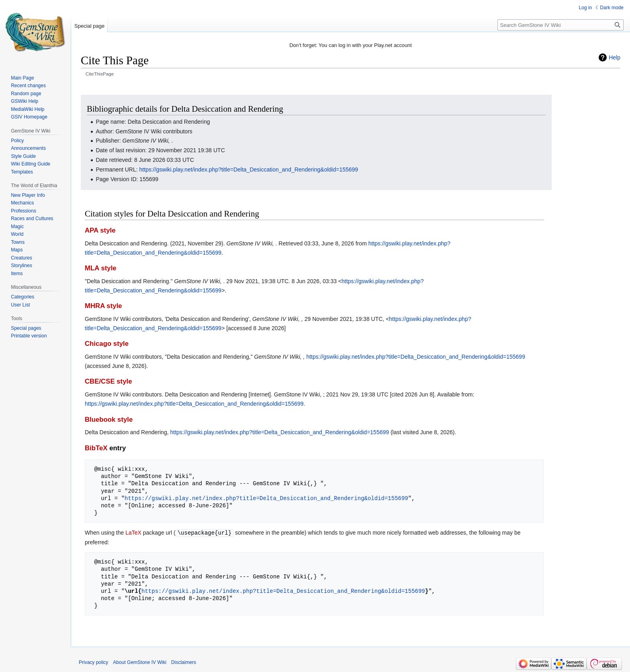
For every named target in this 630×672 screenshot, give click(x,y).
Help (615, 57)
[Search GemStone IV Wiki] (560, 25)
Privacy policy (93, 662)
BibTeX (96, 448)
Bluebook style (109, 420)
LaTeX (133, 533)
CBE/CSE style (108, 381)
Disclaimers (184, 662)
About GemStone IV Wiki (140, 662)
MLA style (101, 268)
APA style (100, 230)
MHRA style (103, 306)
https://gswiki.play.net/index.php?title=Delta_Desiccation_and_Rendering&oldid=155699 (249, 170)
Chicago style (107, 344)
